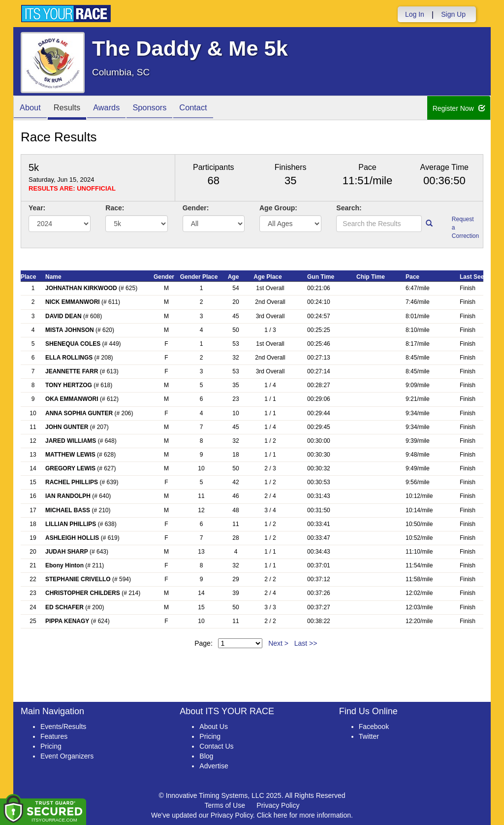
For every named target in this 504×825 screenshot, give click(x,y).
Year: (37, 208)
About (32, 109)
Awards (116, 109)
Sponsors (162, 109)
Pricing (51, 746)
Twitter (369, 736)
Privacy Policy (278, 805)
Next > (278, 643)
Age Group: (278, 208)
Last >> (306, 643)
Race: (115, 208)
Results (72, 109)
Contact (210, 109)
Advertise (214, 766)
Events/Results (63, 726)
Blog (206, 756)
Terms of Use (225, 805)
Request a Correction (464, 228)
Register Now (459, 108)
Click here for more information (304, 815)
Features (54, 736)
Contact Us (216, 746)
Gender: (196, 208)
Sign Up (453, 14)
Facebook (374, 726)
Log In (415, 14)
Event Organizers (67, 756)
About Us (214, 726)
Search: (349, 208)
